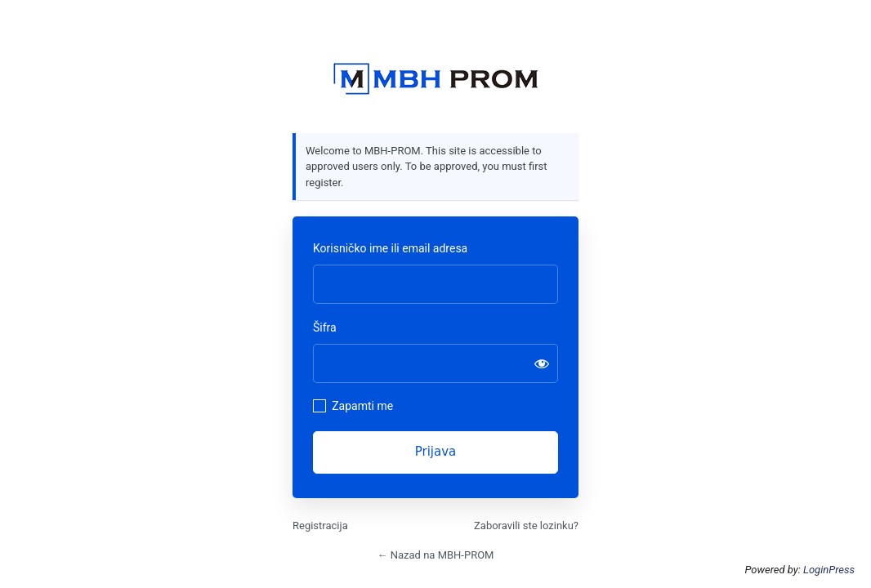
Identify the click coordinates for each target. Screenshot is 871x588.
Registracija (320, 526)
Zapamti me (362, 406)
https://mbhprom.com (435, 79)
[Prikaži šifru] (542, 363)
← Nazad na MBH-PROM (436, 555)
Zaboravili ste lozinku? (526, 526)
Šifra (325, 327)
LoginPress (829, 570)
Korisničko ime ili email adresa (390, 248)
